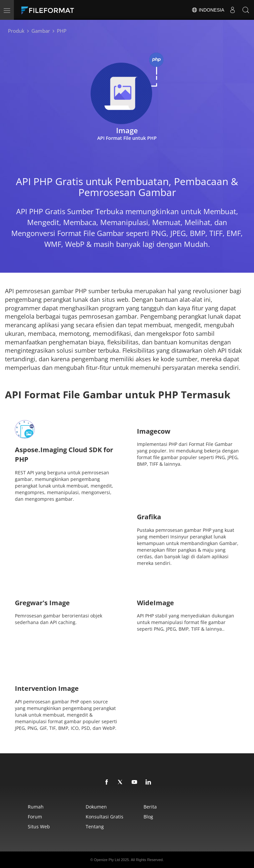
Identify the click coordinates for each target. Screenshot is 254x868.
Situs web (39, 827)
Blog (148, 817)
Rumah (36, 807)
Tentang (95, 827)
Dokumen (96, 807)
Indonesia (208, 10)
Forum (35, 817)
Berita (150, 807)
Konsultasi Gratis (105, 817)
